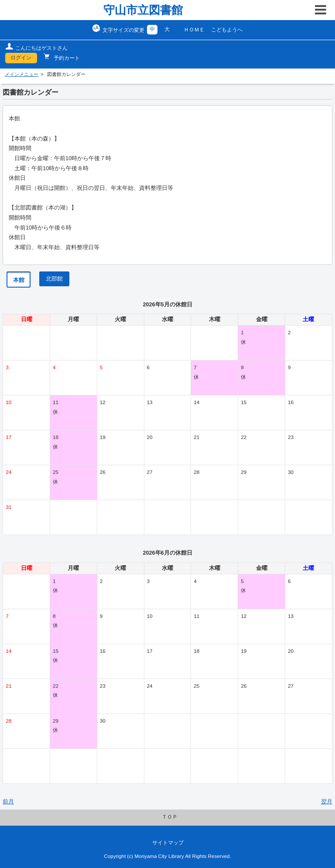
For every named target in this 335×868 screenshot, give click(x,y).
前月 (8, 802)
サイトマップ (168, 843)
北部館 (54, 279)
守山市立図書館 (143, 10)
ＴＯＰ (170, 817)
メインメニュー (22, 74)
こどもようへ (227, 30)
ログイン (21, 58)
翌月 (327, 802)
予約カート (66, 58)
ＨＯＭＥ (194, 30)
